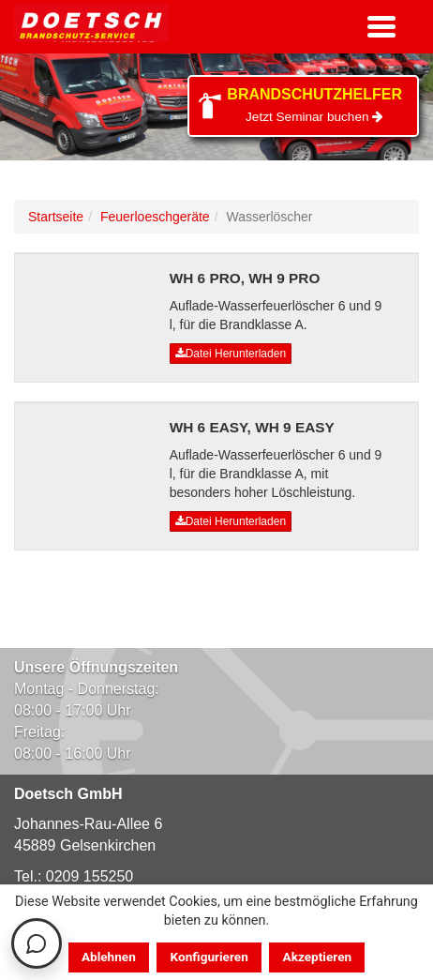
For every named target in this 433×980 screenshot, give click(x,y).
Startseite (56, 217)
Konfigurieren (209, 957)
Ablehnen (109, 957)
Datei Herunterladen (231, 354)
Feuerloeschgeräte (155, 217)
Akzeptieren (318, 957)
